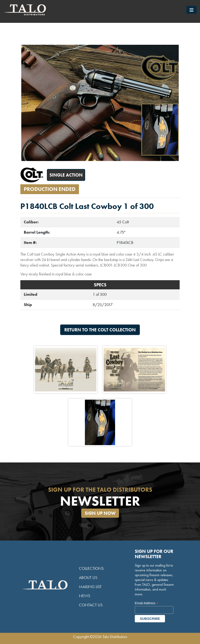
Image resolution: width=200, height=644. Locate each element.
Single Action (66, 175)
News (85, 596)
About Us (88, 577)
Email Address (146, 603)
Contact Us (91, 605)
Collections (91, 568)
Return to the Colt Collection (100, 330)
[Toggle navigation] (192, 10)
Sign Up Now (100, 513)
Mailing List (90, 587)
